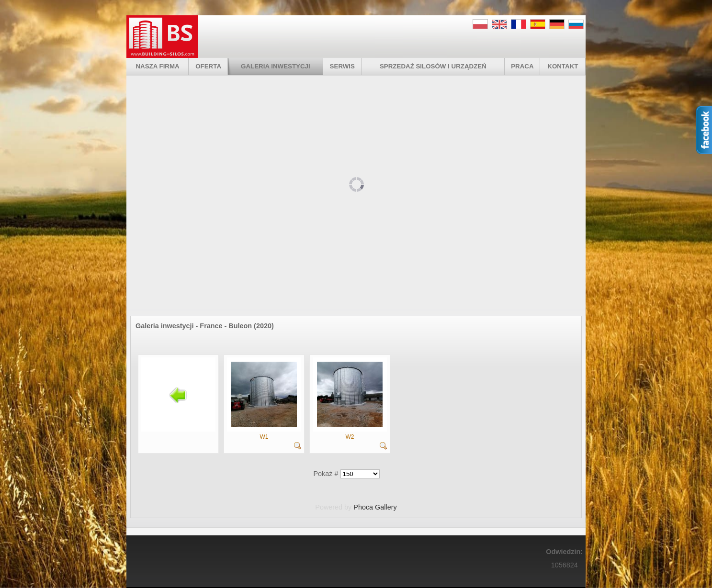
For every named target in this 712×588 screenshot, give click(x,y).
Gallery (386, 507)
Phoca (363, 507)
